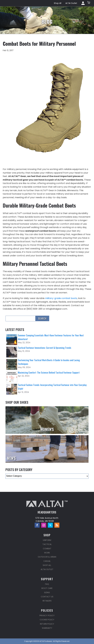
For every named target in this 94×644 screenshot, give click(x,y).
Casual (47, 561)
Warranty (47, 628)
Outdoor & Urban (47, 557)
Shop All (58, 3)
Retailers (47, 601)
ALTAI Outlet (71, 3)
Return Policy (47, 624)
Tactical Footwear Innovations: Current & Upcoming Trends (45, 348)
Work (47, 553)
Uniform (47, 540)
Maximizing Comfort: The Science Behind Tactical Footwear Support (49, 372)
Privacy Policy (47, 615)
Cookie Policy (47, 620)
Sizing (47, 592)
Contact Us (47, 597)
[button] (89, 3)
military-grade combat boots (61, 298)
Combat (47, 549)
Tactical (47, 544)
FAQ (47, 584)
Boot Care (47, 588)
